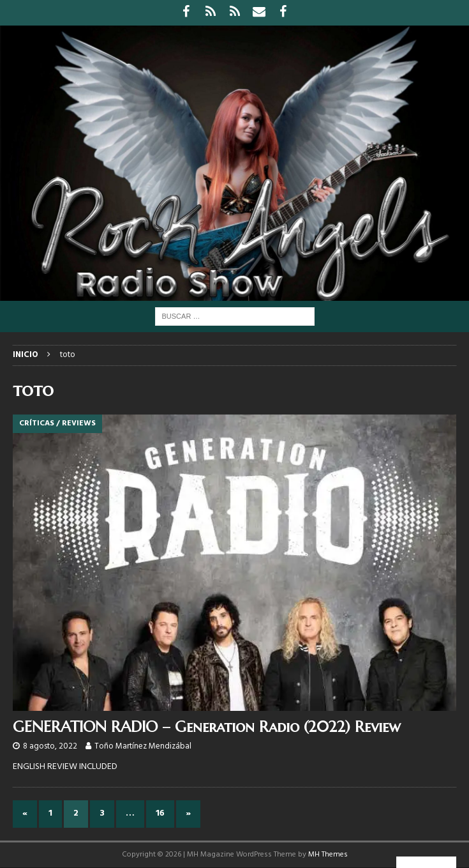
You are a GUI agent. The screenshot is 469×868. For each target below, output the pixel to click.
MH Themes (328, 855)
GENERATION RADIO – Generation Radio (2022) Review (207, 727)
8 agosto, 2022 (50, 746)
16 (160, 813)
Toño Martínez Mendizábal (143, 746)
